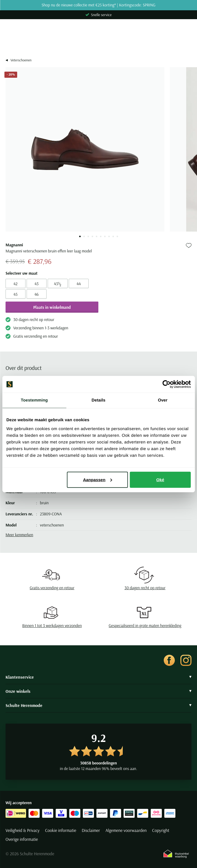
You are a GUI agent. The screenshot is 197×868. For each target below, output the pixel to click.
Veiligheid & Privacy (23, 831)
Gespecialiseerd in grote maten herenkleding (145, 625)
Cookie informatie (61, 831)
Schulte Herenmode (98, 705)
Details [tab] (99, 400)
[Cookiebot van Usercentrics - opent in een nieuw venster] (166, 384)
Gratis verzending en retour (52, 588)
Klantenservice (98, 677)
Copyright (161, 831)
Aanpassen (98, 479)
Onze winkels (98, 691)
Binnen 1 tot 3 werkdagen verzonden (52, 625)
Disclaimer (91, 831)
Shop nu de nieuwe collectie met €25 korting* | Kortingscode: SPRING (98, 5)
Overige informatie (22, 839)
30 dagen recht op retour (145, 588)
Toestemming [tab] (34, 400)
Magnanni (14, 245)
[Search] (98, 44)
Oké (160, 479)
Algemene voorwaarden (126, 831)
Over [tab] (163, 400)
